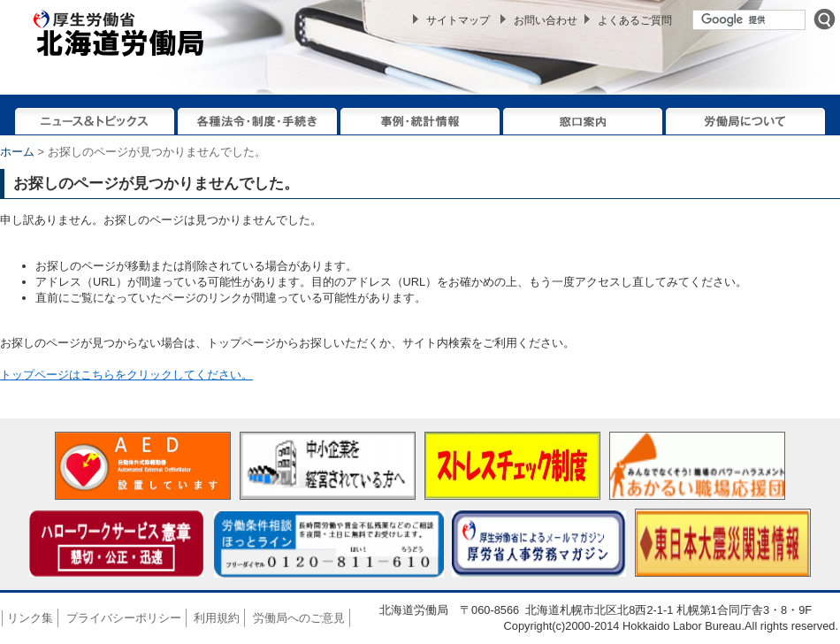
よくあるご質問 (635, 20)
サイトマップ (458, 20)
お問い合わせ (546, 20)
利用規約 (217, 618)
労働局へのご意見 (299, 618)
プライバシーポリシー (124, 618)
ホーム (17, 152)
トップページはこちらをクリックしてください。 (126, 375)
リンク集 (30, 618)
